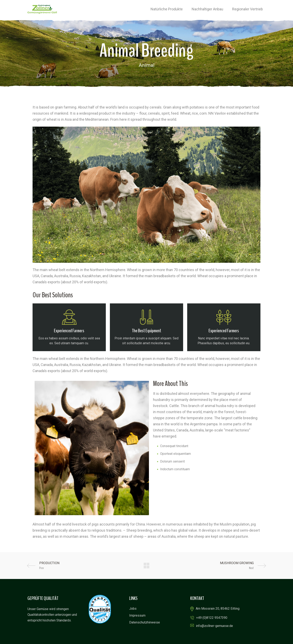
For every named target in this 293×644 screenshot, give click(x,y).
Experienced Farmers (69, 331)
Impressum (137, 615)
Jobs (133, 609)
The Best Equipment (146, 331)
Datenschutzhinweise (145, 622)
